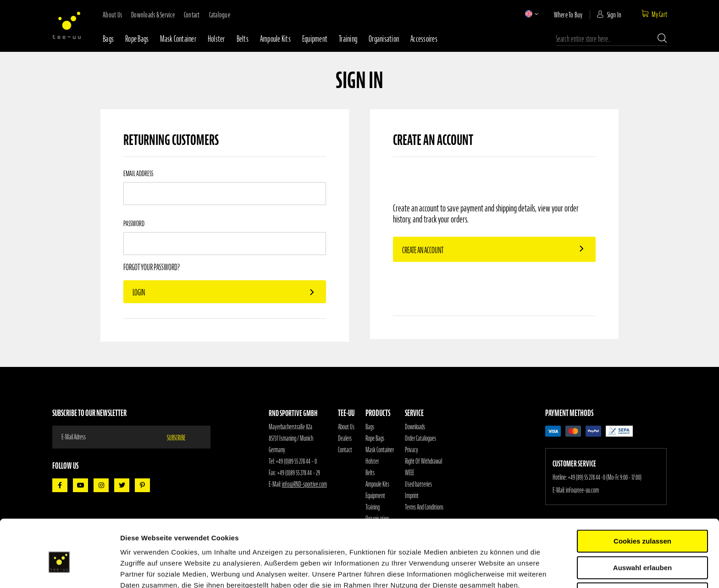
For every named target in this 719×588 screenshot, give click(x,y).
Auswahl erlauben (642, 523)
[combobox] (611, 39)
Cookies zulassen (642, 496)
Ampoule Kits (275, 39)
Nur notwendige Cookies (642, 549)
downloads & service (153, 15)
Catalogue (220, 15)
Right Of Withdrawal (423, 461)
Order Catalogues (420, 438)
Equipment (315, 39)
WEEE (409, 473)
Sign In (614, 15)
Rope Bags (375, 438)
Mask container (178, 39)
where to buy (568, 15)
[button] (529, 14)
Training (348, 39)
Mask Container (380, 450)
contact (192, 15)
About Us (346, 427)
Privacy (412, 450)
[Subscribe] (182, 437)
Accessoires (424, 39)
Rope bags (137, 39)
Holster (216, 39)
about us (112, 15)
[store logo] (66, 25)
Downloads (415, 427)
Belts (243, 39)
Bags (108, 39)
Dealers (345, 438)
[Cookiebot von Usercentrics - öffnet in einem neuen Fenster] (59, 570)
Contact (345, 450)
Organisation (384, 39)
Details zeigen (488, 570)
